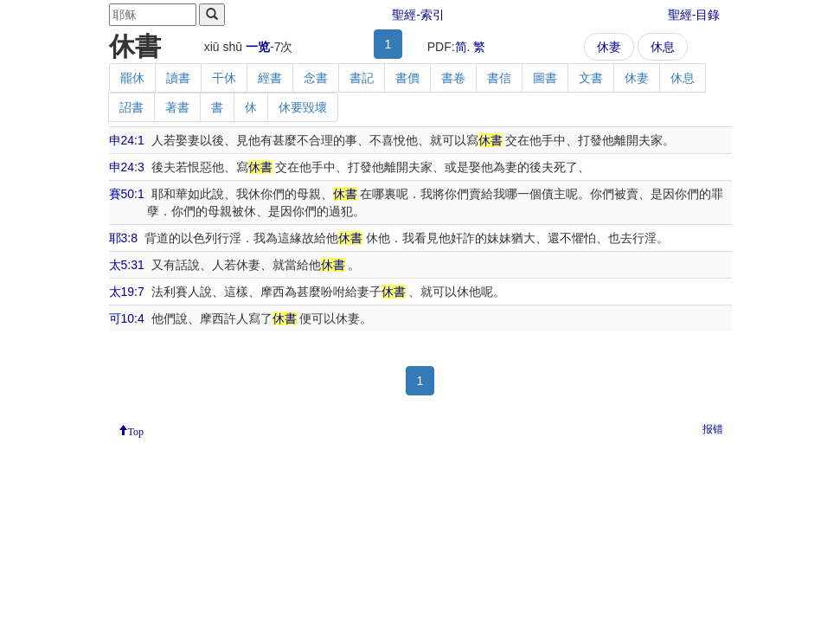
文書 (591, 78)
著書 (177, 107)
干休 (224, 78)
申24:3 (127, 167)
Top (136, 430)
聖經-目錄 (694, 15)
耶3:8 (123, 238)
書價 (407, 78)
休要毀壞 (303, 107)
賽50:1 (127, 194)
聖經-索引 (418, 15)
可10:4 (127, 318)
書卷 (453, 78)
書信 (499, 78)
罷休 (132, 78)
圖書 (545, 78)
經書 (270, 78)
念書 (316, 78)
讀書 (178, 78)
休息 (663, 47)
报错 (713, 429)
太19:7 (127, 292)
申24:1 (127, 140)
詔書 (131, 107)
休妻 (609, 47)
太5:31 (127, 265)
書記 (362, 78)
